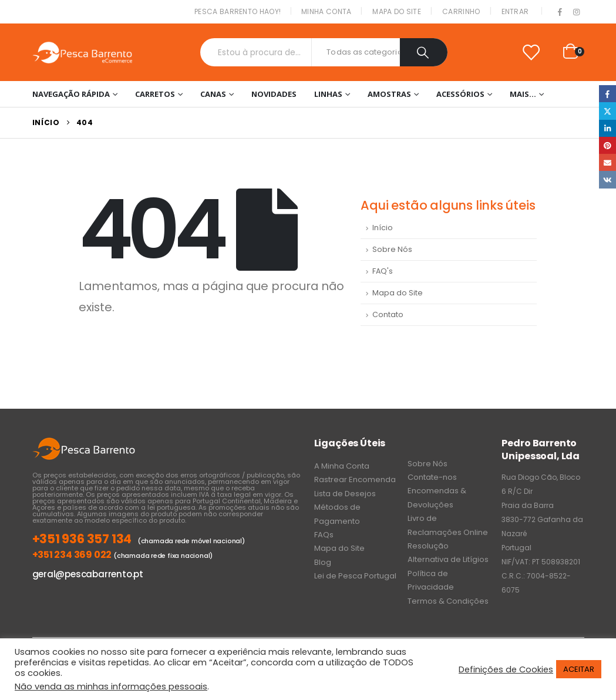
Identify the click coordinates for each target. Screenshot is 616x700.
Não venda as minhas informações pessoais (111, 686)
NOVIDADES (274, 94)
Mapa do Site (397, 11)
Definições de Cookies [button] (506, 669)
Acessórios (460, 94)
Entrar (515, 11)
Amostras (389, 94)
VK (607, 179)
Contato (388, 314)
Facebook (607, 94)
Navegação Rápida (71, 94)
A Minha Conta (342, 466)
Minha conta (326, 11)
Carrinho (461, 11)
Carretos (155, 94)
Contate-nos (432, 477)
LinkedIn (607, 128)
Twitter (607, 111)
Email (607, 162)
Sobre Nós (392, 249)
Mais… (523, 94)
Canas (213, 94)
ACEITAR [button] (579, 669)
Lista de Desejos (345, 494)
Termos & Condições (448, 601)
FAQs (324, 535)
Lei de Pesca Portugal (355, 576)
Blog (323, 562)
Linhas (328, 94)
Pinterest (607, 145)
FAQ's (383, 271)
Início (383, 228)
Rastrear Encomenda (355, 479)
